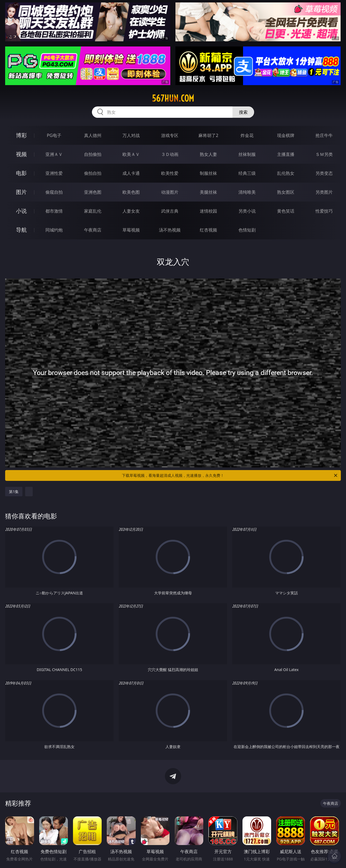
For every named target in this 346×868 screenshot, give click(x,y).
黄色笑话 (286, 211)
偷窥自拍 (54, 192)
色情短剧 (247, 230)
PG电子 (54, 135)
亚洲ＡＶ (54, 154)
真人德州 (93, 135)
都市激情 (54, 211)
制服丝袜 (208, 173)
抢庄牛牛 (324, 135)
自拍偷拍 (93, 154)
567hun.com (173, 98)
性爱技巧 (324, 211)
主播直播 (286, 154)
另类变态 (324, 173)
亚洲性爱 (54, 173)
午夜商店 (93, 230)
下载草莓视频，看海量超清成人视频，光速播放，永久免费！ (230, 475)
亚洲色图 (93, 192)
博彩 (21, 135)
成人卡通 (131, 173)
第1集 (14, 492)
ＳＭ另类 (324, 154)
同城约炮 (54, 230)
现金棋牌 (286, 135)
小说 (21, 211)
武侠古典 (170, 211)
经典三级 (247, 173)
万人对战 (131, 135)
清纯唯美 (247, 192)
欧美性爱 (170, 173)
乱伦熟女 (286, 173)
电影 (21, 173)
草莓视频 (131, 230)
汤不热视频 (170, 230)
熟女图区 (286, 192)
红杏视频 (208, 230)
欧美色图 (131, 192)
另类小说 (247, 211)
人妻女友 (131, 211)
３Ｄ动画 (170, 154)
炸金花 (247, 135)
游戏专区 (170, 135)
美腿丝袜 (208, 192)
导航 (21, 230)
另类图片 (324, 192)
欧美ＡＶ (131, 154)
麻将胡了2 (208, 135)
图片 (21, 192)
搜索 (243, 112)
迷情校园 (208, 211)
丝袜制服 (247, 154)
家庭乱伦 (93, 211)
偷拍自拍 (93, 173)
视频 (21, 154)
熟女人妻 (208, 154)
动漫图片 (170, 192)
